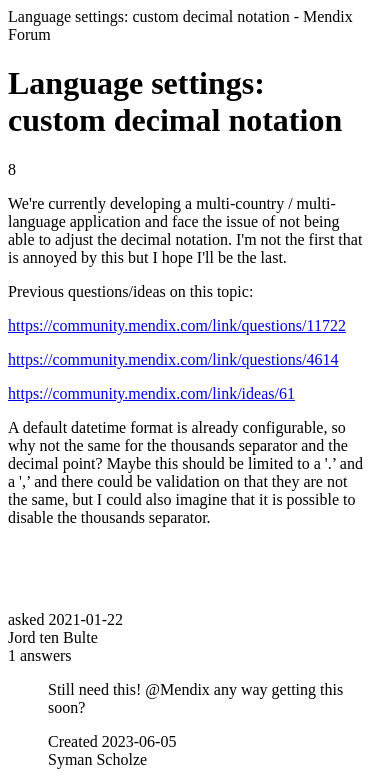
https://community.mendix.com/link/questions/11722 (177, 325)
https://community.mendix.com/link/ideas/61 (151, 393)
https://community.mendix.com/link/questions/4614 (173, 359)
